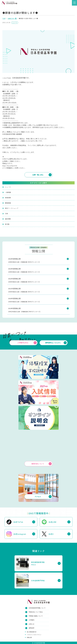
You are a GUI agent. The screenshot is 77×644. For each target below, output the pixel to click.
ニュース (8, 187)
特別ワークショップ (12, 208)
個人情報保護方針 (32, 632)
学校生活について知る (36, 612)
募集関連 (8, 203)
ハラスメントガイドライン (34, 635)
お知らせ (31, 624)
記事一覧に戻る (38, 175)
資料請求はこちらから (53, 343)
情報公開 (29, 637)
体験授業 (8, 198)
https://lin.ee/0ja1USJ (10, 166)
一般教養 (8, 192)
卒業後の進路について (36, 616)
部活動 (7, 224)
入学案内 (31, 620)
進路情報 (8, 219)
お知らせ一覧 (12, 18)
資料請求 (31, 628)
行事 (6, 214)
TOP (4, 18)
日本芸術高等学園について (37, 608)
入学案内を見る (23, 343)
